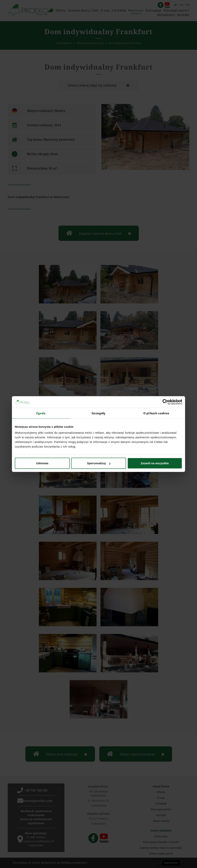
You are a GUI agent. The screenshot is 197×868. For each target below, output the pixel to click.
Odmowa (42, 463)
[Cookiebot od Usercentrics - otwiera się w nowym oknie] (165, 402)
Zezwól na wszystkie (155, 463)
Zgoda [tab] (41, 413)
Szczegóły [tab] (99, 413)
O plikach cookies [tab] (156, 413)
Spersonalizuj (99, 463)
